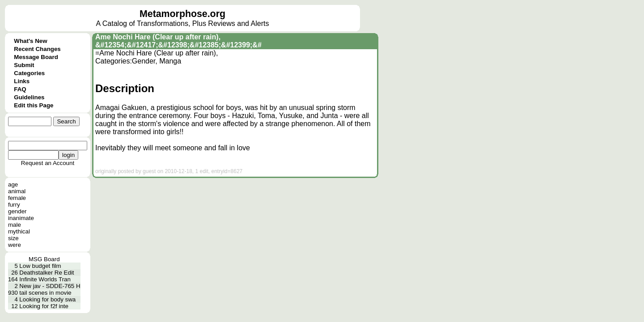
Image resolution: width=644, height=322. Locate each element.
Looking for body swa (47, 299)
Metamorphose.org (182, 14)
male (15, 225)
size (13, 238)
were (15, 245)
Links (22, 81)
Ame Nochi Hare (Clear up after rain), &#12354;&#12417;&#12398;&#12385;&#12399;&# (178, 41)
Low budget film (40, 266)
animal (17, 191)
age (13, 184)
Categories (29, 73)
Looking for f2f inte (44, 306)
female (17, 198)
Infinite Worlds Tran (45, 279)
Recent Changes (37, 49)
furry (14, 205)
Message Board (36, 57)
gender (17, 211)
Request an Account (48, 163)
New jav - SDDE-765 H (50, 286)
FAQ (20, 89)
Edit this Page (34, 105)
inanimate (21, 218)
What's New (30, 41)
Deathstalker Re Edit (47, 273)
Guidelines (29, 97)
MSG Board (44, 259)
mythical (19, 231)
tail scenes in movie (45, 293)
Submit (24, 65)
